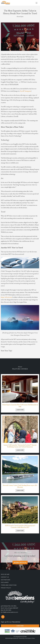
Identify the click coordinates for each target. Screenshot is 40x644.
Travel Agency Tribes (30, 638)
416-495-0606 (7, 610)
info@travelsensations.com (10, 612)
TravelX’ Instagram (25, 91)
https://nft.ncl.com (6, 297)
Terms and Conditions (9, 585)
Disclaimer (5, 582)
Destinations (6, 580)
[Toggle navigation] (37, 3)
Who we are (5, 574)
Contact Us (5, 577)
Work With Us (20, 563)
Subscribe (20, 626)
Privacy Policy (6, 588)
